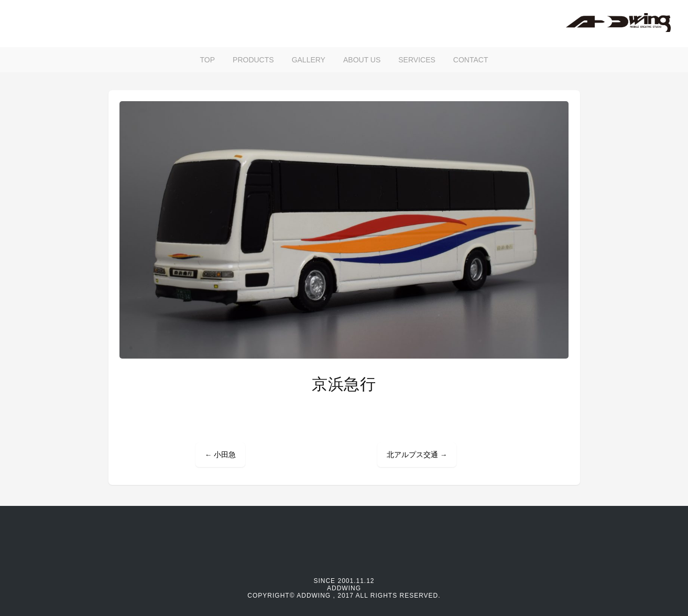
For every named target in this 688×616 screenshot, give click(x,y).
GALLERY (309, 60)
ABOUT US (362, 60)
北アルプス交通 (417, 455)
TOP (208, 60)
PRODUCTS (253, 60)
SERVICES (417, 60)
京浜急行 (344, 384)
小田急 (220, 455)
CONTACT (471, 60)
